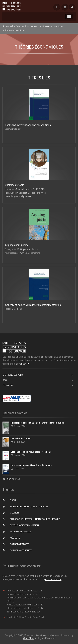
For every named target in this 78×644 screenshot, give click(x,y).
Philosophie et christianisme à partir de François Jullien (38, 423)
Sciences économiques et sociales (32, 26)
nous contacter (53, 579)
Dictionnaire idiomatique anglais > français (31, 452)
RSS (5, 380)
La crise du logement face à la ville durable (31, 465)
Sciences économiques (53, 26)
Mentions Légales (13, 375)
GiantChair (29, 638)
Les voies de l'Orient (21, 438)
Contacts (8, 385)
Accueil (9, 26)
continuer (22, 364)
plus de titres (11, 479)
